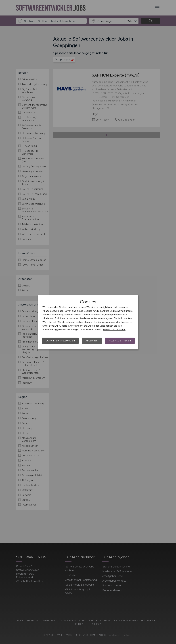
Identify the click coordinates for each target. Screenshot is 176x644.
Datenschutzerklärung (115, 330)
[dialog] (88, 322)
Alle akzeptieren (120, 341)
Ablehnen (92, 341)
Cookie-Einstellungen (60, 341)
